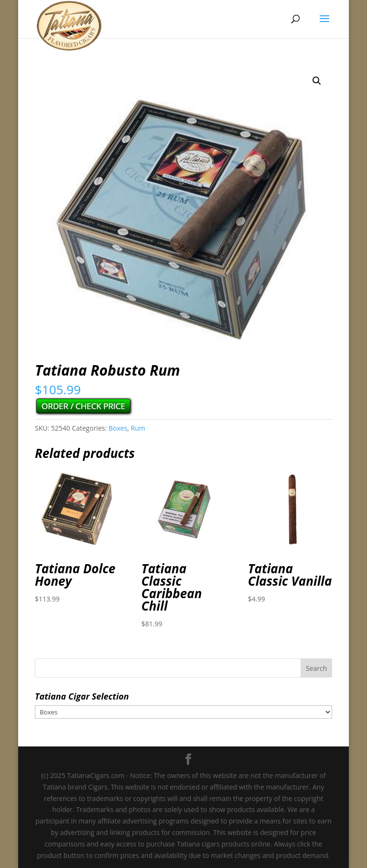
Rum (138, 428)
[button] (317, 81)
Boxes (118, 428)
